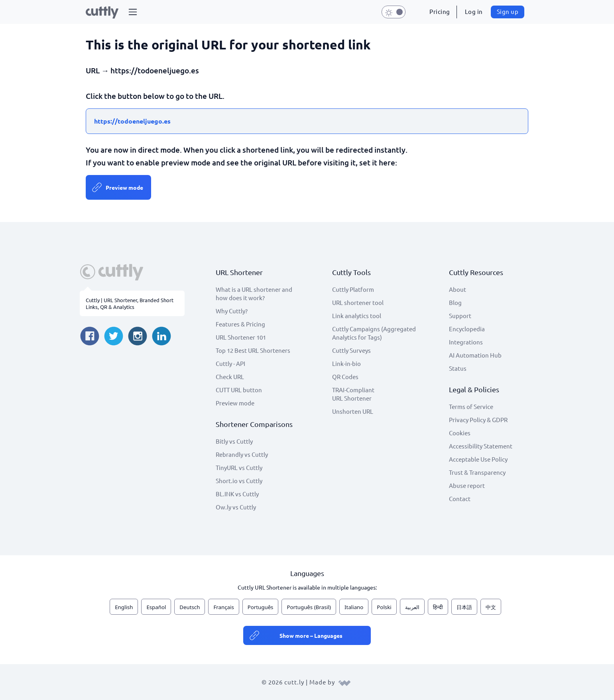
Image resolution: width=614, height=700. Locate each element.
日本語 (464, 607)
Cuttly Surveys (351, 350)
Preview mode (124, 187)
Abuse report (467, 485)
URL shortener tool (358, 302)
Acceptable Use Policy (478, 459)
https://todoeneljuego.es (132, 121)
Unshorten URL (353, 411)
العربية (412, 607)
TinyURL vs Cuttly (239, 467)
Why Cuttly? (232, 311)
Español (156, 607)
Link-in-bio (346, 363)
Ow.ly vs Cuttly (236, 507)
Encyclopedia (467, 329)
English (124, 607)
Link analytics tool (357, 316)
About (458, 289)
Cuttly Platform (353, 289)
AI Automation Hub (475, 355)
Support (460, 316)
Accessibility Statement (481, 446)
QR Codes (345, 377)
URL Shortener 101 (241, 337)
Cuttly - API (230, 363)
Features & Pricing (240, 324)
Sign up (508, 11)
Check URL (230, 377)
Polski (384, 607)
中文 (491, 607)
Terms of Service (471, 406)
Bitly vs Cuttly (234, 441)
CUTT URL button (239, 390)
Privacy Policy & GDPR (478, 420)
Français (223, 607)
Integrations (466, 342)
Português (261, 607)
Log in (474, 11)
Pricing (440, 11)
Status (458, 368)
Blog (455, 302)
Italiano (354, 607)
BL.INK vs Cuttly (237, 494)
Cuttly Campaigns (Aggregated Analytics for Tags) (374, 333)
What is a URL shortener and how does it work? (254, 293)
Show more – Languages (311, 635)
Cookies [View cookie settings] (460, 433)
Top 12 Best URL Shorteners (253, 350)
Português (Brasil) (309, 607)
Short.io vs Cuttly (239, 481)
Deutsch (190, 607)
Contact (460, 498)
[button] (133, 12)
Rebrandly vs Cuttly (242, 454)
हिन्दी (438, 607)
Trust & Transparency (477, 472)
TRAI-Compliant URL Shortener (353, 394)
